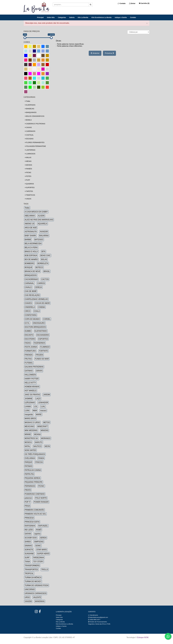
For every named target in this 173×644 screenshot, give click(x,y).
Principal (40, 17)
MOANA (37, 434)
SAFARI (28, 534)
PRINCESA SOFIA (32, 522)
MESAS (28, 161)
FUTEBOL (29, 363)
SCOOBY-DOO (31, 538)
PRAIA (27, 506)
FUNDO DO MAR (42, 359)
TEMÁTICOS (30, 195)
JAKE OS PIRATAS (32, 395)
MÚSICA (28, 442)
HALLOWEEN (30, 375)
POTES (28, 176)
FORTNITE (43, 351)
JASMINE (29, 399)
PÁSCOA (39, 462)
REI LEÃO (29, 530)
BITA (43, 251)
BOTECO (39, 267)
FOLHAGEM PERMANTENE (35, 146)
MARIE (39, 414)
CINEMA (42, 307)
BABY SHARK (30, 236)
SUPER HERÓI (43, 554)
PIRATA (28, 490)
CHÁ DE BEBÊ (31, 291)
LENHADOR (43, 403)
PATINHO (29, 466)
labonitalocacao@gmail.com (99, 617)
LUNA (27, 411)
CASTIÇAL (29, 135)
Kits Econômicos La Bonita (101, 17)
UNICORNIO (30, 589)
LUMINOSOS (30, 154)
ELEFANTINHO (41, 331)
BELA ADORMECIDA (33, 244)
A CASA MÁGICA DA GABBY (36, 212)
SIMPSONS (39, 542)
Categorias (62, 17)
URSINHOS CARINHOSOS (36, 593)
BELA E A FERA (31, 248)
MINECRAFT (43, 426)
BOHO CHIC (46, 255)
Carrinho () (144, 3)
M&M (35, 411)
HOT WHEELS (31, 391)
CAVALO (28, 287)
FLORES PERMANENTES (35, 142)
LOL (36, 407)
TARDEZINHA (38, 558)
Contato (122, 3)
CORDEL (47, 319)
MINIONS (45, 430)
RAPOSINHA (30, 526)
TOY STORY (38, 562)
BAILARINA (44, 236)
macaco (43, 411)
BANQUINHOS (31, 112)
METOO (47, 422)
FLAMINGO (45, 347)
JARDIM (47, 395)
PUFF (28, 180)
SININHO (28, 546)
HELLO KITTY (30, 383)
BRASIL (47, 271)
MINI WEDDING (31, 430)
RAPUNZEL (43, 526)
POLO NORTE (41, 498)
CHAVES (28, 303)
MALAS (28, 157)
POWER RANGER (41, 502)
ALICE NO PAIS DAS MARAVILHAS (39, 220)
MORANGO (46, 438)
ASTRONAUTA (31, 232)
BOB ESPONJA (31, 255)
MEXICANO (29, 426)
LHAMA (28, 407)
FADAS (28, 343)
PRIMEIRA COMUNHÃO (34, 510)
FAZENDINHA (39, 343)
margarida (29, 414)
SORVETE (29, 550)
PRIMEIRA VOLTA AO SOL (35, 514)
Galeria (72, 17)
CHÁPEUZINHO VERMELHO (36, 299)
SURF (27, 558)
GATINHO (29, 371)
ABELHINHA (30, 216)
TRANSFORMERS (32, 566)
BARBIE (28, 240)
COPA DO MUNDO (32, 319)
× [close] (147, 23)
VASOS (28, 199)
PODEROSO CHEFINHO (35, 494)
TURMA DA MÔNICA (33, 577)
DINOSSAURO (39, 323)
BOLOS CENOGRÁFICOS (35, 116)
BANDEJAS (30, 109)
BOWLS (28, 120)
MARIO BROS (30, 418)
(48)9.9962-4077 (95, 620)
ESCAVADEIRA (43, 335)
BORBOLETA (43, 263)
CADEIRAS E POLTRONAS (35, 124)
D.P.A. (27, 323)
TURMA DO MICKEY (33, 581)
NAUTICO (37, 446)
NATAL (27, 446)
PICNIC (28, 172)
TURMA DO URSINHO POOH (37, 585)
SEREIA (43, 538)
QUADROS (29, 184)
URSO (27, 597)
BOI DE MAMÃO (31, 259)
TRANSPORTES (31, 570)
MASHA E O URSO (32, 422)
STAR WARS (42, 550)
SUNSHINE (29, 554)
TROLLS (45, 570)
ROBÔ (39, 530)
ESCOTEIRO (30, 339)
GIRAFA (39, 371)
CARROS (41, 283)
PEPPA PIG (29, 474)
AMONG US (30, 224)
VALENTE (37, 597)
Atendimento (93, 615)
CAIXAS (28, 127)
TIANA (27, 562)
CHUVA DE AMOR (42, 303)
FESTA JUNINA (31, 347)
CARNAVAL (29, 283)
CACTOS (45, 279)
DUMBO (28, 331)
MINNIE (28, 434)
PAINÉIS (29, 169)
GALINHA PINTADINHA (34, 367)
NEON (47, 446)
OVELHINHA (30, 458)
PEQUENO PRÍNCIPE (34, 482)
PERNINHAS (30, 486)
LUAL (43, 407)
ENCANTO (29, 335)
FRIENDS (29, 355)
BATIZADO (39, 240)
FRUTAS (28, 359)
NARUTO (39, 442)
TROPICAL (29, 573)
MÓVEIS (29, 165)
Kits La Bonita (83, 17)
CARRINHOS (30, 131)
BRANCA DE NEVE (32, 271)
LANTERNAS (30, 150)
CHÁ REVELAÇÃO (32, 295)
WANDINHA (40, 601)
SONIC (38, 546)
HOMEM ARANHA (32, 387)
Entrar (132, 3)
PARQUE (28, 462)
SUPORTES (30, 188)
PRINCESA (29, 518)
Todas (28, 101)
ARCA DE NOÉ (31, 228)
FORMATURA (30, 351)
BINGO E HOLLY (31, 251)
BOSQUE (28, 267)
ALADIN (41, 216)
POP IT (28, 502)
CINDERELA (30, 307)
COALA (37, 311)
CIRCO (28, 311)
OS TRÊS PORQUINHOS (35, 454)
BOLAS (44, 259)
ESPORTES (43, 339)
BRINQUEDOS (31, 275)
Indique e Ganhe (121, 17)
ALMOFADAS (30, 105)
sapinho (37, 534)
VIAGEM (28, 601)
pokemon (28, 498)
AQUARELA (42, 224)
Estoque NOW (143, 637)
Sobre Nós (51, 17)
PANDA (41, 458)
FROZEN (39, 355)
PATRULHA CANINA (33, 470)
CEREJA (38, 287)
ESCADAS (29, 139)
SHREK (28, 542)
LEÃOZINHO (30, 403)
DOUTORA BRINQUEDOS (35, 327)
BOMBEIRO (29, 263)
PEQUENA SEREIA (32, 478)
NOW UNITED (30, 450)
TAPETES (29, 191)
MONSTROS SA (31, 438)
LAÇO (38, 399)
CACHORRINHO (31, 279)
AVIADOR (44, 232)
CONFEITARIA (31, 315)
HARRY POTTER (32, 379)
